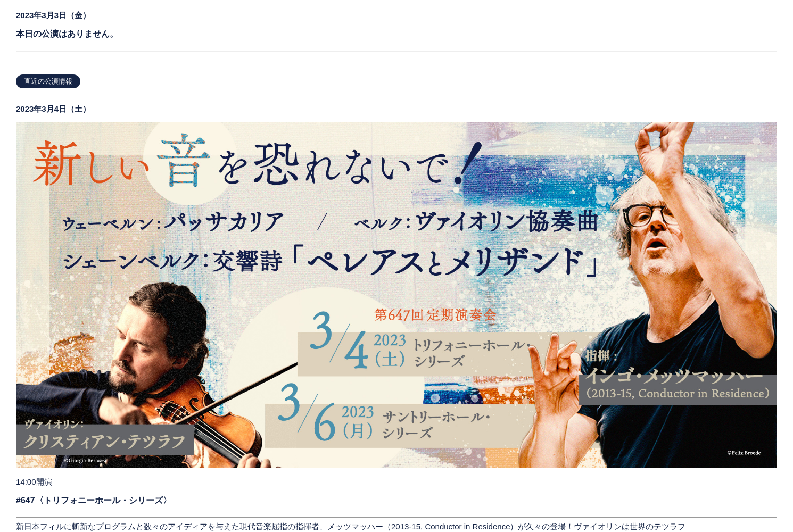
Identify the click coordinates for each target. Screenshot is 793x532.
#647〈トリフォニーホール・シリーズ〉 (94, 500)
